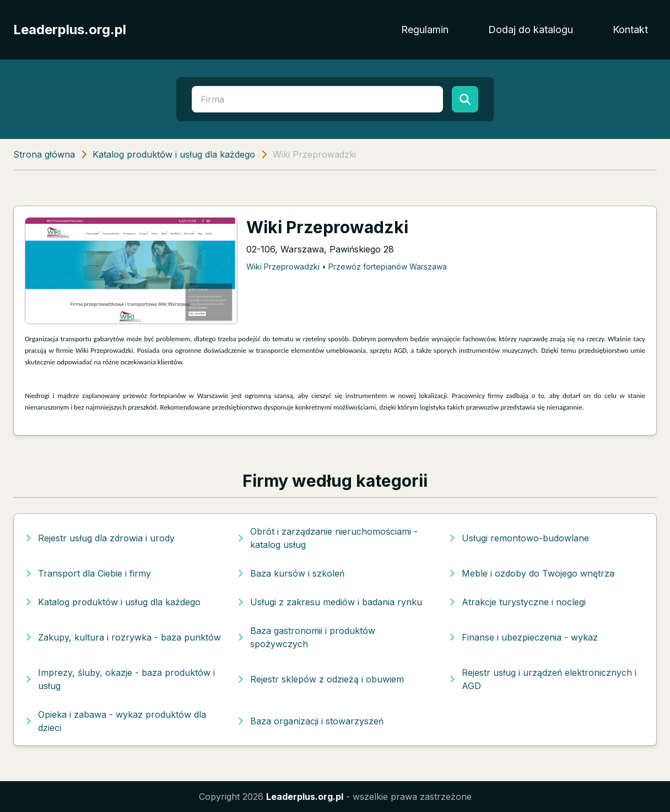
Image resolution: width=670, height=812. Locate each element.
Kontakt (630, 29)
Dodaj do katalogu (531, 29)
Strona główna (44, 154)
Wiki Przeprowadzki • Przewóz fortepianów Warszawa (347, 267)
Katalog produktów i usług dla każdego (174, 154)
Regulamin (425, 29)
